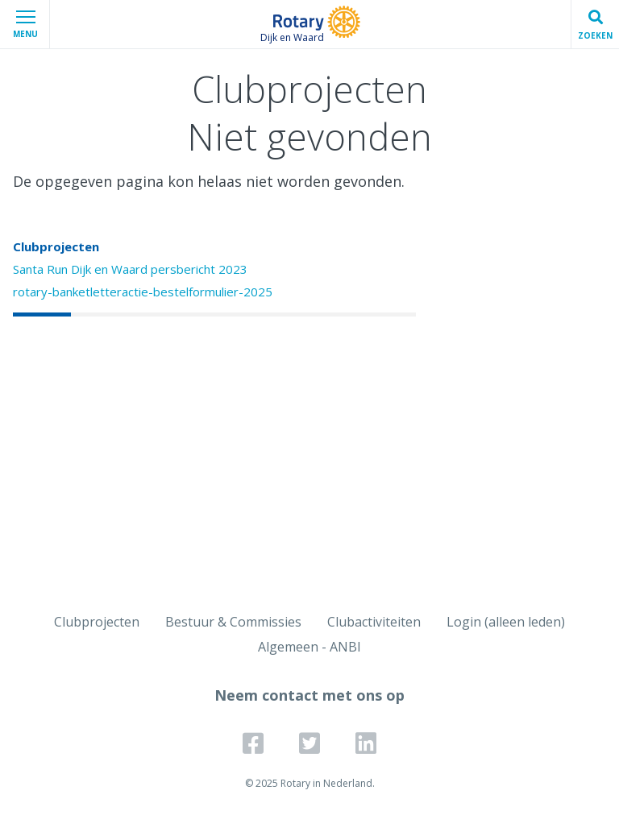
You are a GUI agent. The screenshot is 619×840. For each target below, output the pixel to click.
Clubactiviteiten (374, 622)
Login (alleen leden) (506, 622)
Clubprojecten (56, 246)
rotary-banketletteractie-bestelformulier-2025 (143, 292)
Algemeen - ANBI (309, 647)
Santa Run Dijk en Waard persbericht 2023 (130, 269)
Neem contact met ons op (309, 695)
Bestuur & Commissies (233, 622)
